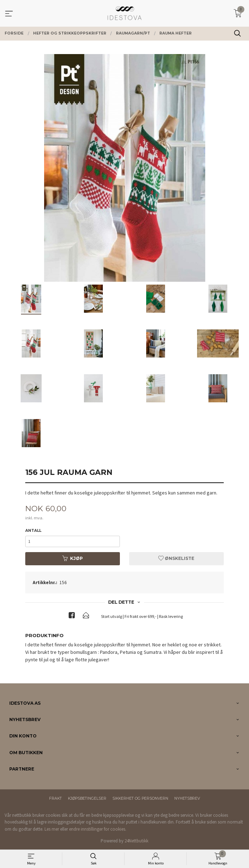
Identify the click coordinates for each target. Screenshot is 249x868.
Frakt (55, 798)
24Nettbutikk (136, 841)
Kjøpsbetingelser (87, 798)
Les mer (52, 829)
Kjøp (73, 558)
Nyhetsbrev (187, 798)
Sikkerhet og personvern (140, 798)
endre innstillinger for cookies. (98, 829)
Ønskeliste (176, 558)
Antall (33, 531)
